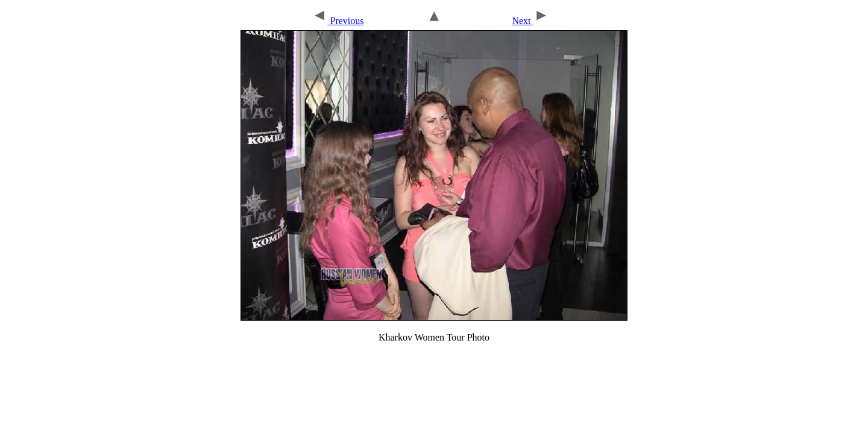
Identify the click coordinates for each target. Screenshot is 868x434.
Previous (338, 21)
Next (530, 21)
